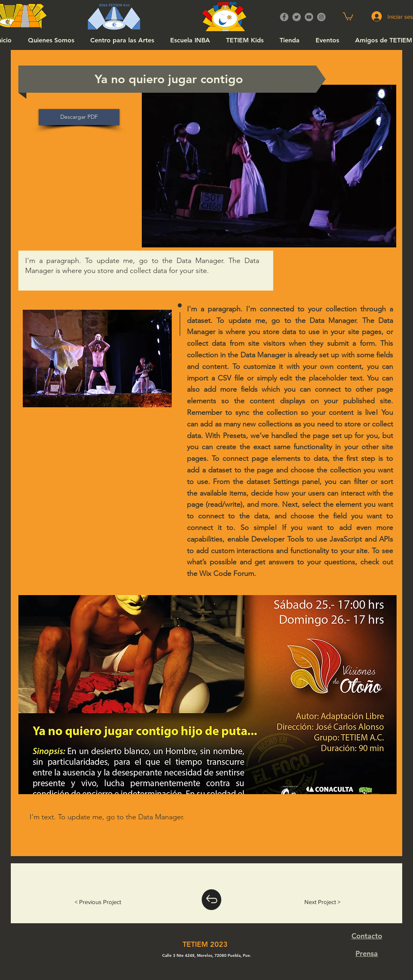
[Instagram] (321, 17)
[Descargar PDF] (79, 117)
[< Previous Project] (98, 902)
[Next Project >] (322, 902)
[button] (348, 16)
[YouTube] (309, 17)
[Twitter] (297, 17)
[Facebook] (284, 17)
